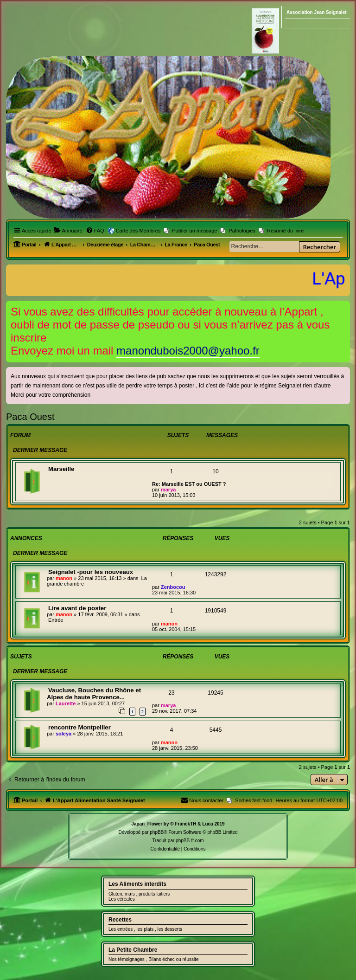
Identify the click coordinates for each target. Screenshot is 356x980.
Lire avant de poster (77, 608)
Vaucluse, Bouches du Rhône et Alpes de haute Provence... (94, 694)
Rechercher (320, 247)
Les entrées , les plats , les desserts (145, 929)
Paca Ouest (30, 417)
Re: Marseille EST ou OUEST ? (189, 484)
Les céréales (122, 899)
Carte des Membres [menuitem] (138, 231)
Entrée (56, 620)
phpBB (157, 832)
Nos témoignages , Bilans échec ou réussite (154, 959)
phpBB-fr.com (190, 841)
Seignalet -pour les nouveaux (91, 572)
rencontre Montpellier (79, 727)
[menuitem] (68, 231)
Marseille (61, 469)
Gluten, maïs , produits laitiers (139, 894)
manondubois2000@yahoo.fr (188, 351)
